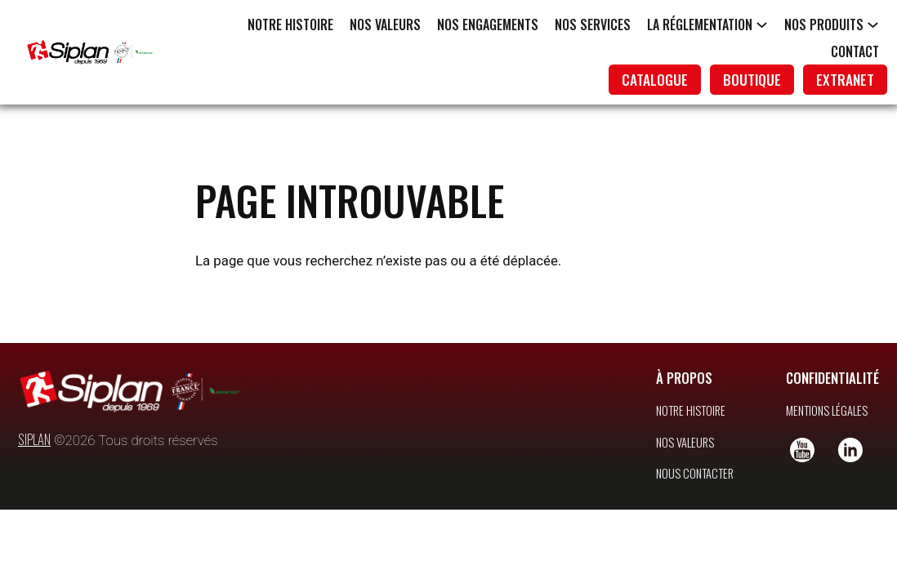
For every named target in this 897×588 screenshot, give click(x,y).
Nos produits (824, 24)
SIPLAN (34, 424)
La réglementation (700, 24)
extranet (845, 79)
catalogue (655, 79)
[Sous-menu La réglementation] (762, 24)
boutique (752, 79)
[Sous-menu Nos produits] (873, 24)
